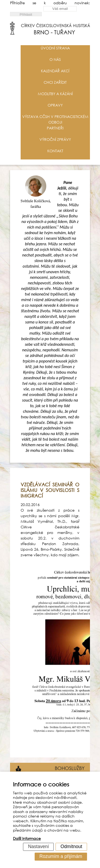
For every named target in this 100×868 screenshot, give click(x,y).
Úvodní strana (55, 48)
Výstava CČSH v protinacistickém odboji (55, 119)
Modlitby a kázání (55, 94)
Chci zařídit (55, 82)
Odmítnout (71, 846)
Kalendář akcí (55, 71)
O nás (55, 59)
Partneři (55, 128)
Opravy (55, 105)
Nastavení (38, 846)
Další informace (27, 839)
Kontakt (55, 151)
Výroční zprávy (55, 139)
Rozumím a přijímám (61, 856)
